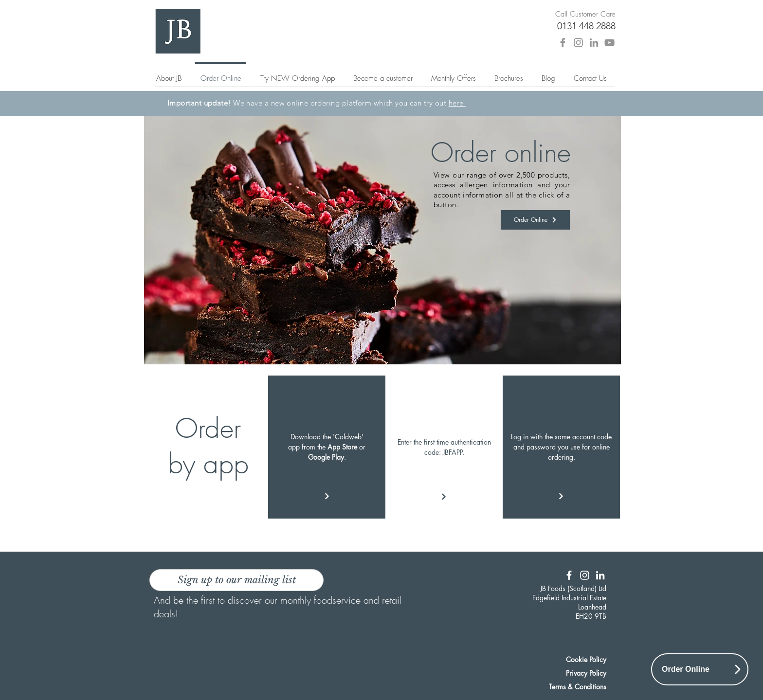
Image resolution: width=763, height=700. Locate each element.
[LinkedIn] (594, 43)
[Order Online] (535, 220)
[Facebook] (563, 43)
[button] (509, 74)
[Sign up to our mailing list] (236, 580)
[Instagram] (578, 43)
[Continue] (444, 497)
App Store (342, 447)
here (457, 103)
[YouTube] (609, 43)
